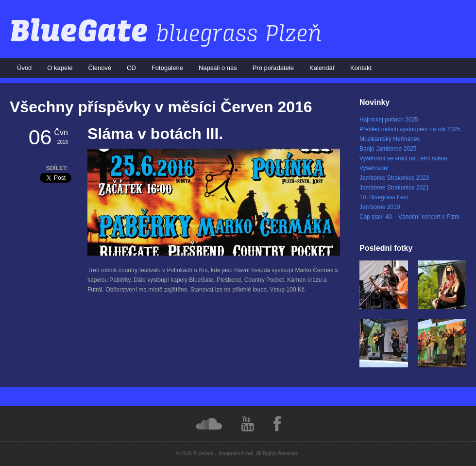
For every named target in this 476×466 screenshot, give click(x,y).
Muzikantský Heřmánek (390, 139)
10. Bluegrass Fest (384, 197)
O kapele (60, 68)
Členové (100, 68)
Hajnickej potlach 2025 (389, 120)
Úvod (24, 68)
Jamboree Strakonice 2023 (394, 178)
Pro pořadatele (273, 68)
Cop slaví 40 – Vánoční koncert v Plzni (409, 217)
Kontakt (361, 68)
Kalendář (322, 68)
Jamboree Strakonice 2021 (394, 188)
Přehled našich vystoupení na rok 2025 (410, 129)
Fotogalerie (167, 68)
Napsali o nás (218, 68)
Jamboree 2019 (380, 207)
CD (131, 68)
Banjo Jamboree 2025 (388, 149)
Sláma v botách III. (155, 134)
